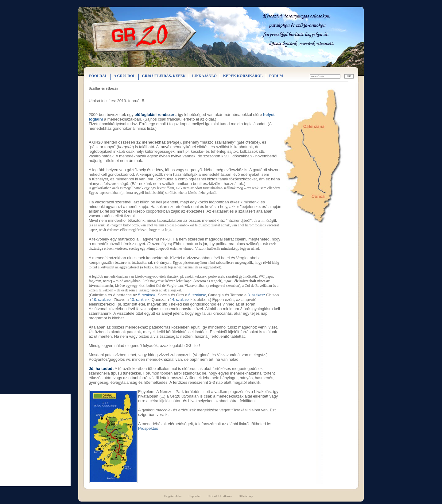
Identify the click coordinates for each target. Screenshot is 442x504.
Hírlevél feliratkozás (219, 496)
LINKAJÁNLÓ (204, 76)
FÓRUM (276, 76)
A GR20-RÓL (124, 76)
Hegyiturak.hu (173, 496)
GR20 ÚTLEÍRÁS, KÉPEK (164, 76)
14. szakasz (180, 300)
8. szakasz (256, 295)
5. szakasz (147, 295)
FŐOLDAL (98, 76)
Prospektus (148, 428)
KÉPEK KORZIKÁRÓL (243, 76)
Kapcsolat (195, 496)
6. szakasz (197, 295)
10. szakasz (102, 300)
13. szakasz (140, 300)
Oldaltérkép (246, 496)
